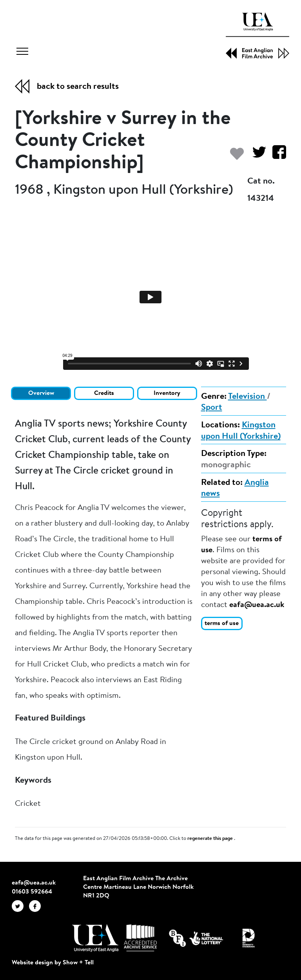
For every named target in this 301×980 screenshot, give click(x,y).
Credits (104, 393)
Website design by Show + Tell (53, 963)
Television (248, 397)
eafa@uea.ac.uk (257, 605)
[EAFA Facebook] (37, 906)
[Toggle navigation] (22, 52)
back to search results (78, 87)
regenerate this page (211, 839)
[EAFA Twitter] (20, 906)
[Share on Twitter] (256, 156)
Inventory (167, 393)
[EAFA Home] (257, 36)
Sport (212, 408)
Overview (41, 393)
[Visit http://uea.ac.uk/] (95, 938)
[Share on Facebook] (276, 156)
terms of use (222, 623)
